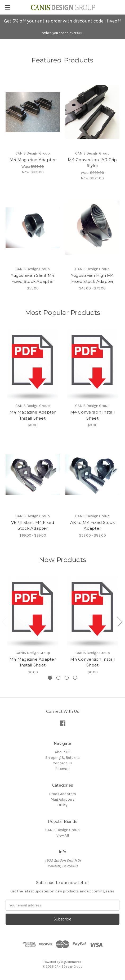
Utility (63, 805)
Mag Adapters (63, 799)
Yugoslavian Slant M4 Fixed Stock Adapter (33, 278)
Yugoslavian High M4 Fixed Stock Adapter (92, 278)
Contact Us (63, 763)
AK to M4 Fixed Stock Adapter (92, 525)
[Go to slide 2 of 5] (120, 621)
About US (63, 752)
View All (63, 835)
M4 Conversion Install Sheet (92, 415)
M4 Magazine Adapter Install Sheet (33, 415)
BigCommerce (71, 962)
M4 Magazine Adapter (33, 160)
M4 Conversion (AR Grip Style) (92, 163)
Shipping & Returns (63, 758)
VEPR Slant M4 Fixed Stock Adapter (33, 525)
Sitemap (63, 769)
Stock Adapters (63, 794)
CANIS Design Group (63, 830)
